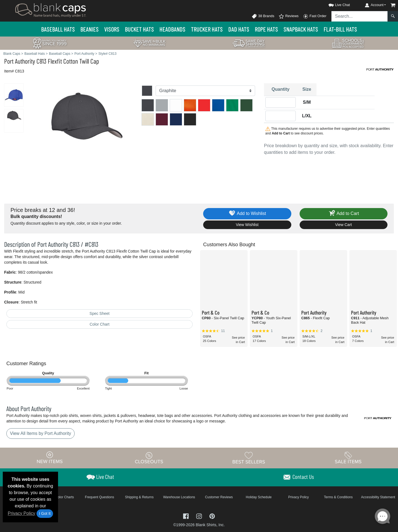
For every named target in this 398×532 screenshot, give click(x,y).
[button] (334, 4)
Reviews (289, 16)
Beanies (90, 29)
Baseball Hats (58, 29)
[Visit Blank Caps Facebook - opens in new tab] (187, 516)
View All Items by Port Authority (40, 433)
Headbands (172, 29)
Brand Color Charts (60, 497)
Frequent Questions (99, 497)
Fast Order (315, 16)
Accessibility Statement (378, 497)
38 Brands (263, 16)
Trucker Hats (207, 29)
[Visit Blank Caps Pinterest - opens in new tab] (212, 516)
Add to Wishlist (247, 214)
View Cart (344, 225)
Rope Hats (266, 29)
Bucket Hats (139, 29)
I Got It (45, 513)
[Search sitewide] (360, 16)
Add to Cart (344, 214)
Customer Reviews (219, 497)
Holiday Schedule (259, 497)
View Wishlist (247, 225)
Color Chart (99, 324)
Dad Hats (239, 29)
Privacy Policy (22, 513)
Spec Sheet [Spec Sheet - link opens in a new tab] (99, 313)
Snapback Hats (301, 29)
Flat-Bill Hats (340, 29)
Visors (112, 29)
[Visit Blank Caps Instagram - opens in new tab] (200, 516)
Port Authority (20, 61)
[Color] (205, 91)
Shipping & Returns (139, 497)
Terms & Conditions (338, 497)
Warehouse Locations (179, 497)
